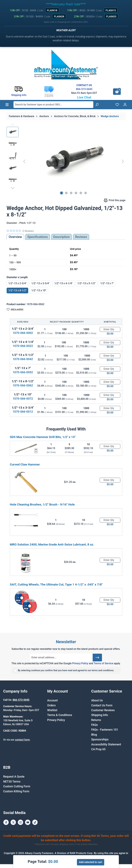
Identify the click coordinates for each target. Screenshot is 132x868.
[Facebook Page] (6, 822)
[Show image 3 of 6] (71, 193)
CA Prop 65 (98, 749)
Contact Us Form (102, 705)
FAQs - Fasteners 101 (105, 730)
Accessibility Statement (106, 744)
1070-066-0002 (23, 333)
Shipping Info (100, 715)
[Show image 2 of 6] (66, 193)
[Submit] (97, 658)
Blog (94, 735)
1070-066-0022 (23, 346)
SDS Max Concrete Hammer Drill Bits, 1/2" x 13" (43, 437)
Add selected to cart (91, 862)
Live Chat (84, 97)
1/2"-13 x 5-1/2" (86, 283)
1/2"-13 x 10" (39, 290)
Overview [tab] (15, 237)
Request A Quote (14, 777)
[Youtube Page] (28, 822)
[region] (66, 161)
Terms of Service (103, 663)
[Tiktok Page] (35, 822)
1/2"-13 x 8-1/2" (17, 290)
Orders (51, 705)
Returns (96, 720)
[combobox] (53, 105)
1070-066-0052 (23, 372)
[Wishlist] (117, 105)
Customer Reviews (103, 710)
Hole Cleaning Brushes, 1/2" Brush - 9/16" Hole (42, 504)
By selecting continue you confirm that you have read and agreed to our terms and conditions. (66, 670)
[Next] (123, 161)
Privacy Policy (80, 663)
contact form (22, 740)
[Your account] (125, 105)
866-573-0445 (84, 89)
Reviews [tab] (81, 237)
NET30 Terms (12, 782)
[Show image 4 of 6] (76, 193)
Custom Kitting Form (16, 791)
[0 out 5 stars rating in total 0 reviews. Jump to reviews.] (20, 231)
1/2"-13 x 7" (107, 283)
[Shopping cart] (117, 92)
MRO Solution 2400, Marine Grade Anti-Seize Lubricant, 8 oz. (52, 544)
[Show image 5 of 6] (81, 193)
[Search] (97, 105)
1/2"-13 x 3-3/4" (40, 283)
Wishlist (52, 710)
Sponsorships (100, 739)
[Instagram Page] (20, 822)
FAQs (95, 725)
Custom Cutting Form (17, 786)
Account (52, 700)
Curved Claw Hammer (25, 464)
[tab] (62, 237)
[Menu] (7, 105)
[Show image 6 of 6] (86, 193)
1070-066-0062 (23, 385)
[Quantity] (110, 329)
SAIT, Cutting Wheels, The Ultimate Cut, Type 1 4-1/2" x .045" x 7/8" (56, 584)
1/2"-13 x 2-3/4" (17, 283)
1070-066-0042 (23, 359)
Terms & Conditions (60, 715)
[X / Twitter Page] (13, 822)
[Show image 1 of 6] (62, 193)
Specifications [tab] (38, 237)
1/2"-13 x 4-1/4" (63, 283)
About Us (97, 700)
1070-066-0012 (23, 412)
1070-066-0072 (23, 399)
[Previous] (24, 161)
